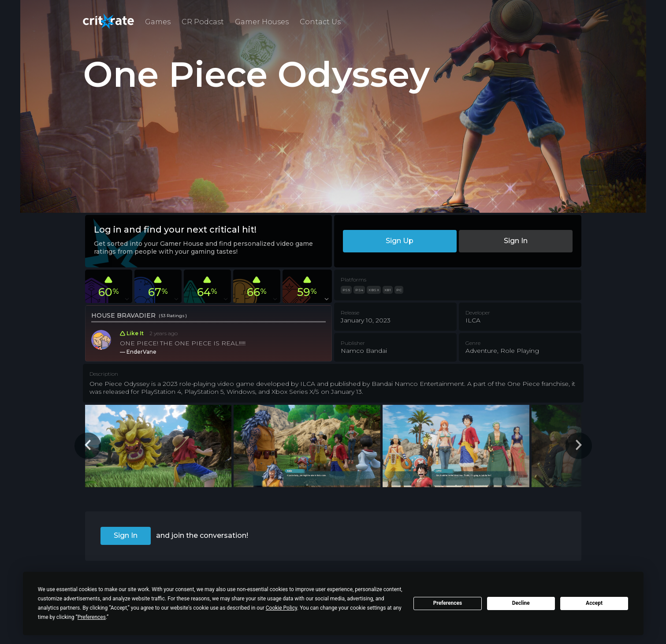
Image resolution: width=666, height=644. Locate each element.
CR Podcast (203, 22)
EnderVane (141, 352)
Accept (594, 603)
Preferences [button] (92, 617)
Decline (521, 603)
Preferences (448, 603)
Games (158, 22)
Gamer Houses (262, 22)
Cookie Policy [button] (281, 608)
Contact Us (320, 22)
